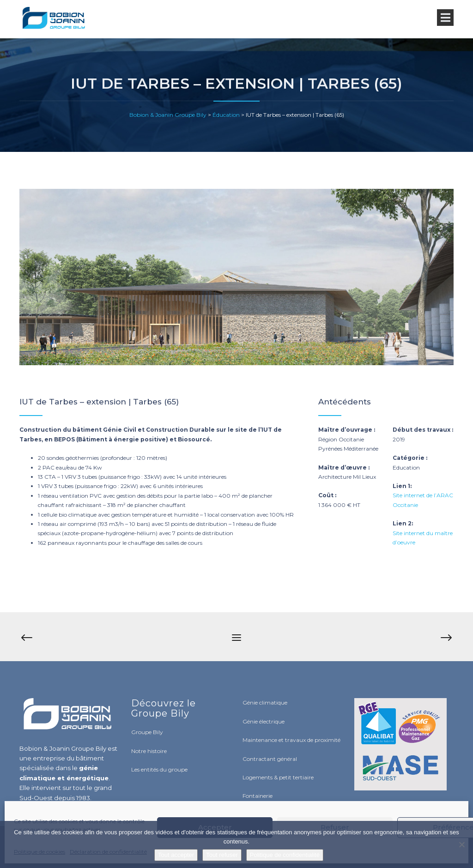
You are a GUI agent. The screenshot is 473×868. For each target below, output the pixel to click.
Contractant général (270, 759)
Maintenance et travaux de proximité (291, 740)
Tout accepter (176, 855)
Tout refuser (222, 855)
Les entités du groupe (159, 769)
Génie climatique (265, 702)
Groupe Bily (147, 732)
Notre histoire (149, 751)
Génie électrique (264, 721)
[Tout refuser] (461, 844)
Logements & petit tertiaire (278, 777)
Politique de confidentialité (285, 855)
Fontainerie (258, 796)
